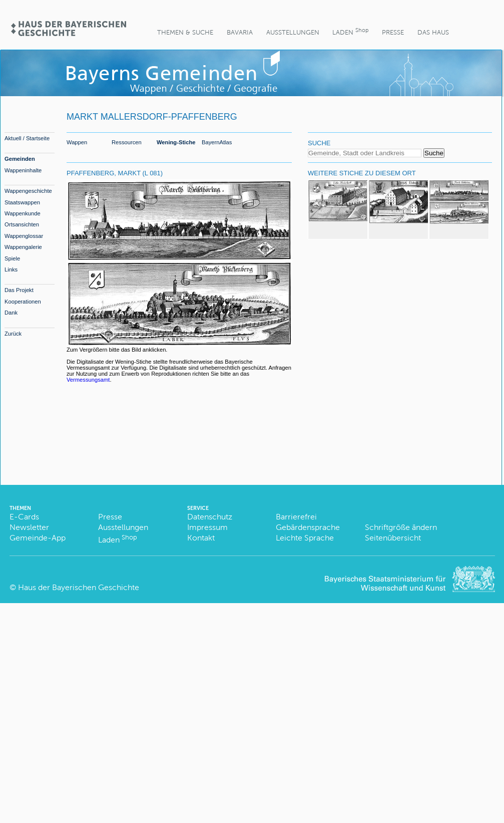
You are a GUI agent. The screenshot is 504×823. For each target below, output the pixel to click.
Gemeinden (20, 159)
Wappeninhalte (23, 170)
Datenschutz (210, 517)
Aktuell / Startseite (27, 138)
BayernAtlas (217, 142)
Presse (393, 32)
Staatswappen (22, 202)
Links (11, 269)
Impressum (207, 527)
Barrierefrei (296, 517)
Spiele (12, 258)
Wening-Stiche (176, 142)
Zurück (13, 334)
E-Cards (24, 517)
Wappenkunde (23, 213)
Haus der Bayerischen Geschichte (79, 587)
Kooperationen (23, 302)
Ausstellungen (293, 32)
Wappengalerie (23, 247)
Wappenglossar (24, 236)
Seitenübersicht (393, 538)
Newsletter (29, 527)
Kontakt (201, 538)
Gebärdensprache (308, 527)
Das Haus (433, 32)
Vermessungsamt (88, 380)
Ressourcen (127, 142)
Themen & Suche (185, 32)
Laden (350, 31)
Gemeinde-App (38, 538)
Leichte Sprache (305, 538)
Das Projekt (19, 290)
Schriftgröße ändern (401, 527)
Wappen (77, 142)
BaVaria (240, 32)
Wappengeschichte (28, 191)
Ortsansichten (22, 224)
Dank (11, 313)
